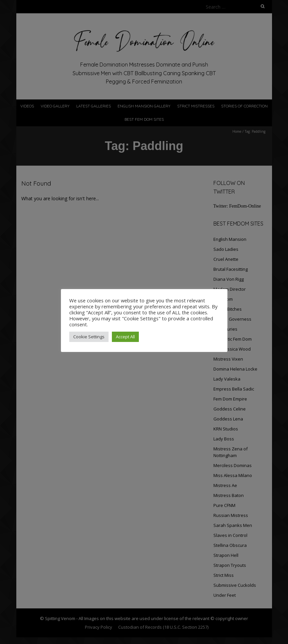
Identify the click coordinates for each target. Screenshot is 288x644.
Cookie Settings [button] (89, 337)
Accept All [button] (125, 337)
